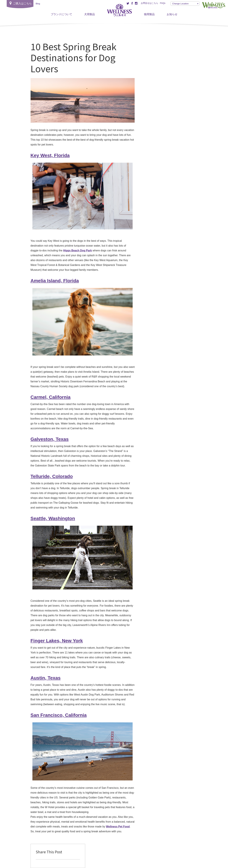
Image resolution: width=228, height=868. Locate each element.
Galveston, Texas (50, 439)
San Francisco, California (59, 715)
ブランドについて (61, 14)
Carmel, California (51, 397)
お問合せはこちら (149, 3)
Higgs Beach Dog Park (78, 250)
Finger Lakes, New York (57, 641)
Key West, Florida (50, 155)
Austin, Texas (46, 678)
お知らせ (172, 14)
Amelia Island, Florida (55, 281)
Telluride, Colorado (52, 476)
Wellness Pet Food (118, 827)
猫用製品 (149, 14)
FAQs (163, 3)
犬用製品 (90, 14)
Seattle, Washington (53, 518)
